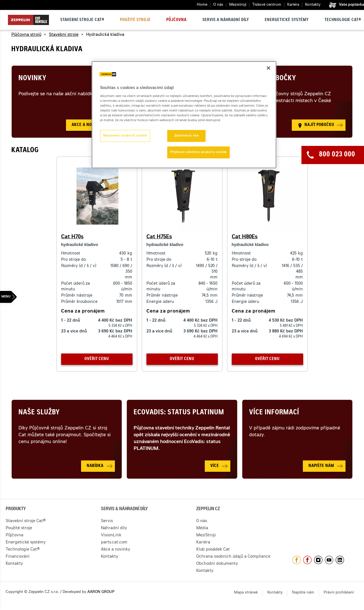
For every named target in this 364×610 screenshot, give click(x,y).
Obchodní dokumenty (217, 564)
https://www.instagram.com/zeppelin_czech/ (318, 560)
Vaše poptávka (351, 5)
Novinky (32, 79)
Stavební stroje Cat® (82, 20)
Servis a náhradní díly (226, 20)
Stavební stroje (64, 35)
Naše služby (39, 413)
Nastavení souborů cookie (125, 136)
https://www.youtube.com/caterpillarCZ (329, 560)
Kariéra (293, 5)
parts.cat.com (114, 543)
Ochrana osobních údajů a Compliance (233, 557)
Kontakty (313, 5)
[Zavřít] (268, 68)
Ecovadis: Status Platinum (179, 413)
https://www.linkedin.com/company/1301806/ (340, 560)
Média (202, 528)
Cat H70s (72, 237)
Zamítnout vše (186, 136)
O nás (218, 5)
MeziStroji (206, 535)
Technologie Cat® (343, 20)
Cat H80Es (245, 237)
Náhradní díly (114, 528)
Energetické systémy (287, 20)
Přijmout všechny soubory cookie (198, 152)
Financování (18, 557)
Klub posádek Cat (213, 550)
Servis (107, 521)
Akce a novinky (116, 550)
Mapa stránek (246, 593)
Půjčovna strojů (26, 35)
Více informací (274, 413)
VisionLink (111, 535)
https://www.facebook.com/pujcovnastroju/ (307, 560)
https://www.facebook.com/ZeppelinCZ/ (297, 560)
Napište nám (303, 593)
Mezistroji (238, 5)
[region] (184, 115)
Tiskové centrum (267, 5)
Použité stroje (135, 20)
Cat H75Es (159, 237)
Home (202, 5)
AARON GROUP (101, 592)
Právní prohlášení (339, 593)
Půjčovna (176, 20)
